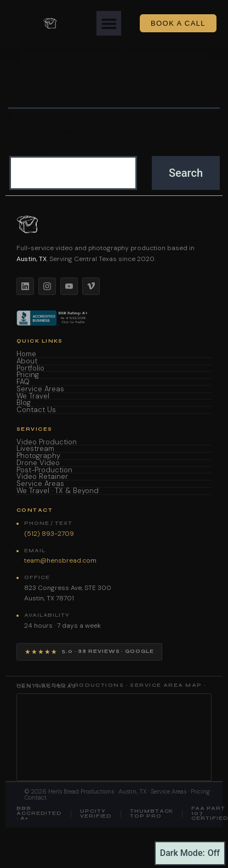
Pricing (28, 375)
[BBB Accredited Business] (53, 318)
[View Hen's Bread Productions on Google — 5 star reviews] (89, 652)
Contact (36, 797)
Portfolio (30, 369)
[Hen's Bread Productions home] (114, 224)
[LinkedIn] (25, 286)
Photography (38, 456)
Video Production (47, 442)
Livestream (35, 449)
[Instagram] (47, 286)
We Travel (33, 397)
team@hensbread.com (60, 560)
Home (26, 354)
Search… (27, 150)
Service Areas (40, 389)
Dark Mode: (190, 853)
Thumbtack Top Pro (152, 814)
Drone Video (38, 463)
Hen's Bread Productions (81, 791)
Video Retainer (42, 477)
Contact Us (36, 410)
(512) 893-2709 (49, 534)
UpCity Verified (96, 814)
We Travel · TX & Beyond (58, 491)
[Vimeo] (91, 286)
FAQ (23, 382)
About (27, 361)
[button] (109, 23)
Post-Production (44, 470)
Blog (24, 403)
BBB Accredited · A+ (39, 814)
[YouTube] (69, 286)
